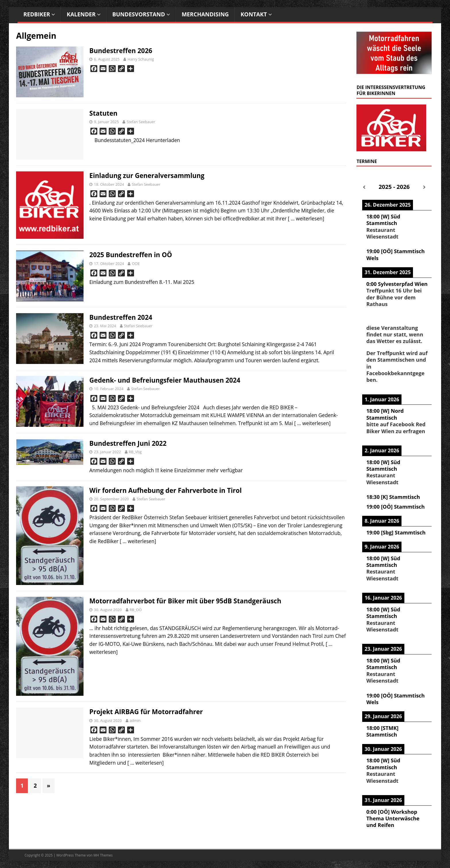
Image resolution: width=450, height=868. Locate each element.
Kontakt (254, 14)
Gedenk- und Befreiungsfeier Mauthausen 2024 (165, 380)
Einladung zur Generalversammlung (147, 176)
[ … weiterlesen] (306, 219)
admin (135, 720)
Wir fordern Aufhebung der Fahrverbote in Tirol (165, 490)
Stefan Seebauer (141, 122)
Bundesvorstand (139, 14)
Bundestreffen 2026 (121, 51)
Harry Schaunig (141, 59)
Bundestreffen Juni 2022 (128, 443)
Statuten (103, 113)
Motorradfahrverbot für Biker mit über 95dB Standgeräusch (185, 601)
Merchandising (205, 14)
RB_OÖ (136, 610)
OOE (136, 263)
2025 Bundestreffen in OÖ (131, 255)
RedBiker (37, 14)
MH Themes (103, 855)
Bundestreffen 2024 (121, 317)
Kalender (81, 14)
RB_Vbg (135, 452)
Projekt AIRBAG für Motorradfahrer (146, 712)
